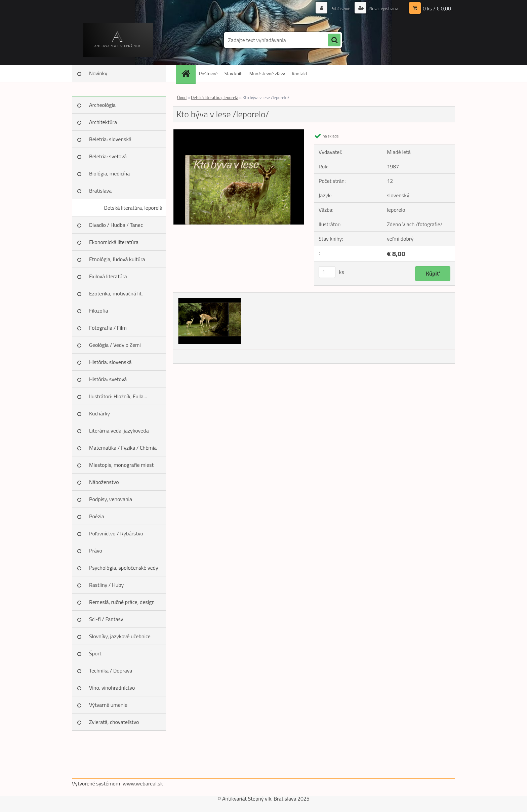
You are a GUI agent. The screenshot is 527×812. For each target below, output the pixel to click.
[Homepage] (188, 73)
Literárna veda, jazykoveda (119, 431)
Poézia (97, 516)
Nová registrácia (382, 8)
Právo (96, 551)
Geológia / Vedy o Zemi (115, 345)
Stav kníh (234, 73)
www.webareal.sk (143, 783)
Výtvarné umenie (108, 705)
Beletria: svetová (108, 156)
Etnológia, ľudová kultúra (117, 259)
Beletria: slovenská (110, 139)
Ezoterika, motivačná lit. (116, 293)
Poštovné (208, 73)
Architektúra (103, 122)
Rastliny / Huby (106, 585)
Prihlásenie (337, 8)
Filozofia (99, 311)
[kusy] (327, 272)
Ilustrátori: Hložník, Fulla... (118, 396)
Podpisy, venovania (111, 499)
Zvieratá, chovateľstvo (114, 722)
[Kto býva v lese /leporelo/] (238, 132)
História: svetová (108, 379)
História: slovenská (110, 362)
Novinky (98, 73)
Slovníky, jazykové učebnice (120, 636)
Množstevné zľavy (267, 73)
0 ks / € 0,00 (437, 8)
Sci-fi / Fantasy (106, 619)
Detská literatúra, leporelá (133, 208)
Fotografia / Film (108, 328)
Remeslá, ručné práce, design (122, 602)
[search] (334, 40)
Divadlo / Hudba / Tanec (116, 225)
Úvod (182, 97)
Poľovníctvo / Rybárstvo (116, 533)
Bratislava (100, 191)
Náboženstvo (104, 482)
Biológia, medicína (109, 173)
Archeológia (102, 105)
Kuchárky (99, 413)
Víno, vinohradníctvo (112, 688)
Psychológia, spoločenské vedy (124, 568)
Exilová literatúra (108, 276)
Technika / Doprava (111, 671)
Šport (95, 653)
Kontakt (299, 73)
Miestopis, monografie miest (121, 465)
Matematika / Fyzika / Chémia (123, 448)
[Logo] (118, 40)
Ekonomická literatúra (114, 242)
